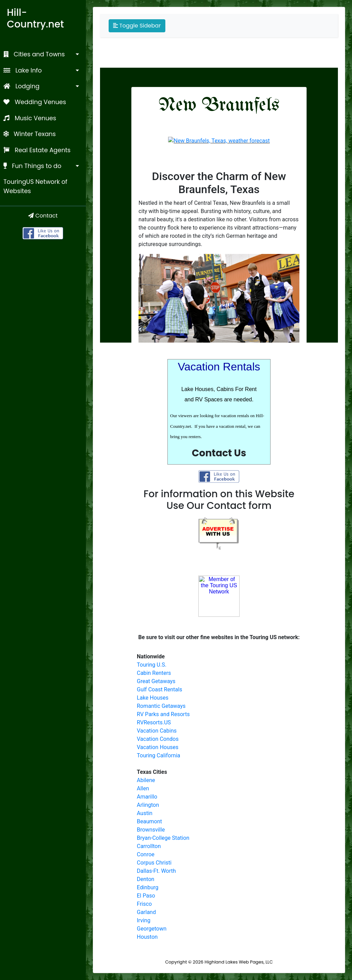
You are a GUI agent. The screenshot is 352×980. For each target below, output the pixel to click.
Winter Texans (30, 134)
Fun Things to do (32, 166)
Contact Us (219, 453)
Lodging (21, 86)
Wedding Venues (35, 102)
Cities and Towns (34, 54)
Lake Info (23, 70)
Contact (43, 216)
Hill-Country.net (35, 18)
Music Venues (30, 118)
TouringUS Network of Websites (35, 186)
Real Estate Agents (37, 150)
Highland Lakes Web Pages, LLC (239, 962)
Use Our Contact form (219, 506)
